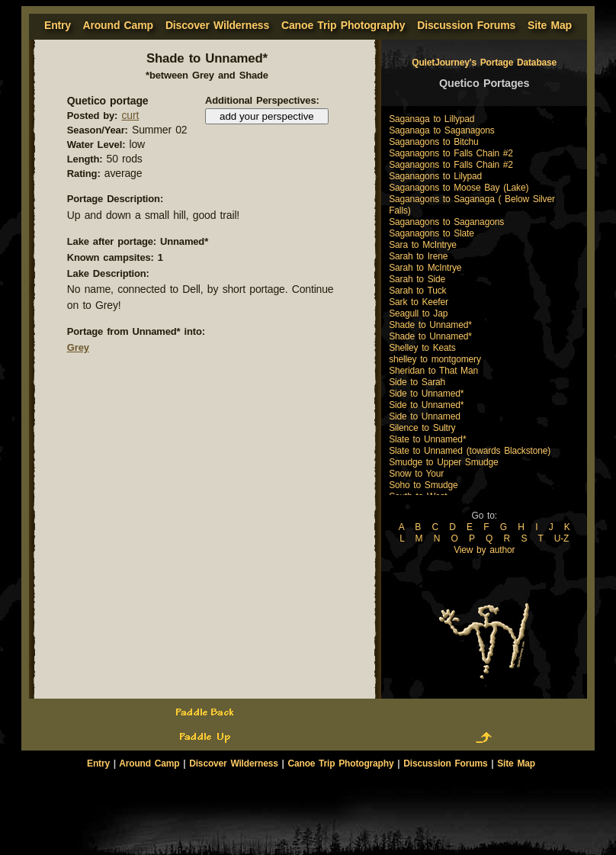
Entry (98, 763)
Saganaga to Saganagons (441, 130)
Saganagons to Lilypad (435, 176)
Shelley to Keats (422, 348)
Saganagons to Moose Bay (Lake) (459, 188)
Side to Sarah (417, 382)
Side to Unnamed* (426, 394)
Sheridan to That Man (433, 371)
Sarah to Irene (418, 256)
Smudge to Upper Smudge (443, 462)
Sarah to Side (417, 279)
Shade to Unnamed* (430, 325)
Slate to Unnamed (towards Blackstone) (470, 451)
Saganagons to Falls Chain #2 (451, 153)
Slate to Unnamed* (427, 439)
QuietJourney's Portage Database (484, 63)
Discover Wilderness (217, 25)
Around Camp (117, 25)
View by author (484, 550)
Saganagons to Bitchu (433, 142)
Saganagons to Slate (432, 233)
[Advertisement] (308, 795)
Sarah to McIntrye (425, 268)
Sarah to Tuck (417, 291)
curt (130, 115)
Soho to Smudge (423, 485)
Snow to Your (416, 474)
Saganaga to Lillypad (432, 119)
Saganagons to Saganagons (446, 222)
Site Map (550, 25)
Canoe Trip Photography (343, 25)
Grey (78, 347)
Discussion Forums (466, 25)
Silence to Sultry (422, 428)
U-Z (562, 538)
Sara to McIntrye (423, 245)
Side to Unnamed (425, 416)
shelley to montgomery (435, 359)
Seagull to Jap (418, 313)
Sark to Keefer (419, 302)
